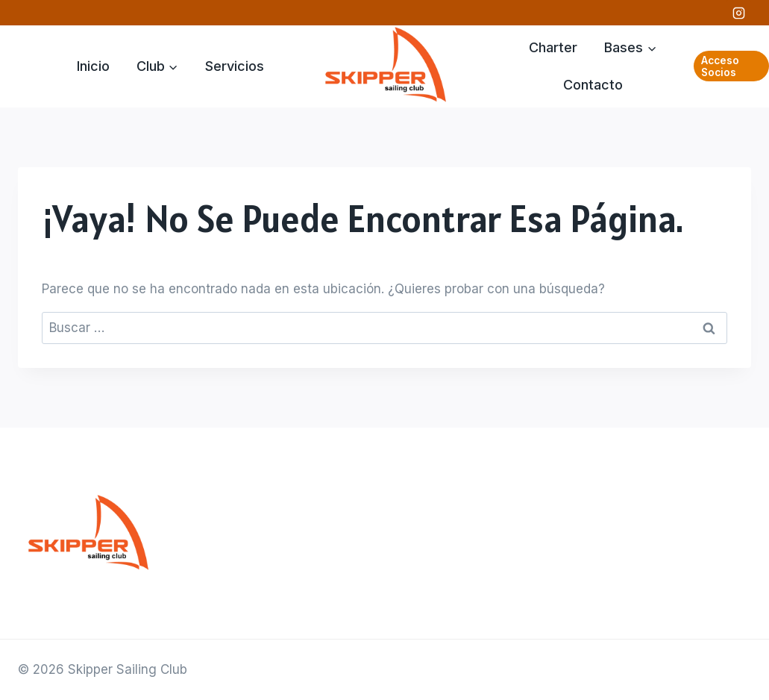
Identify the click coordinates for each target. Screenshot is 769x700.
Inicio (93, 66)
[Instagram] (738, 13)
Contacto (593, 85)
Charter (553, 47)
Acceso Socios (720, 66)
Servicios (235, 66)
